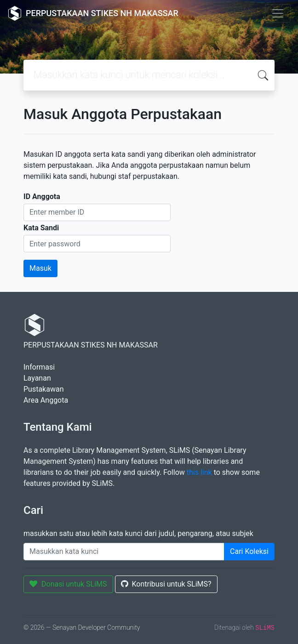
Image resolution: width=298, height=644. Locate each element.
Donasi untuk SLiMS (68, 584)
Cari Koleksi (249, 551)
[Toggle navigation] (278, 13)
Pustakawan (43, 389)
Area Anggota (46, 400)
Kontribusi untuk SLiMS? (166, 584)
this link (199, 472)
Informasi (39, 367)
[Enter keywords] (124, 552)
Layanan (37, 378)
